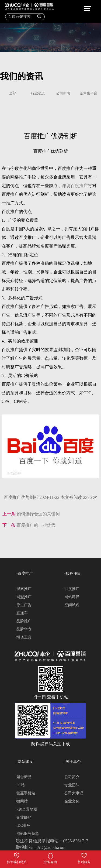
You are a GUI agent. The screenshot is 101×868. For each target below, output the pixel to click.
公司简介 (72, 777)
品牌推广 (24, 621)
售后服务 (84, 855)
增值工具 (24, 637)
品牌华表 (24, 629)
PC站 (21, 785)
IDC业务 (23, 826)
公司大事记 (74, 793)
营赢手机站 (26, 793)
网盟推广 (24, 597)
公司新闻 (63, 93)
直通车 (22, 613)
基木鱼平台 (88, 93)
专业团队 (72, 785)
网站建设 (72, 597)
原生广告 (24, 605)
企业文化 (72, 801)
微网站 (22, 801)
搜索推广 (24, 589)
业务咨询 (50, 855)
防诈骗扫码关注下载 (17, 855)
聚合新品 (24, 777)
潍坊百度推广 (75, 186)
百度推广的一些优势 (36, 525)
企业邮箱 (24, 817)
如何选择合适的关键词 (38, 514)
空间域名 (72, 605)
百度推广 (72, 589)
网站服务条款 (28, 834)
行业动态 (38, 93)
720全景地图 (27, 809)
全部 (13, 93)
